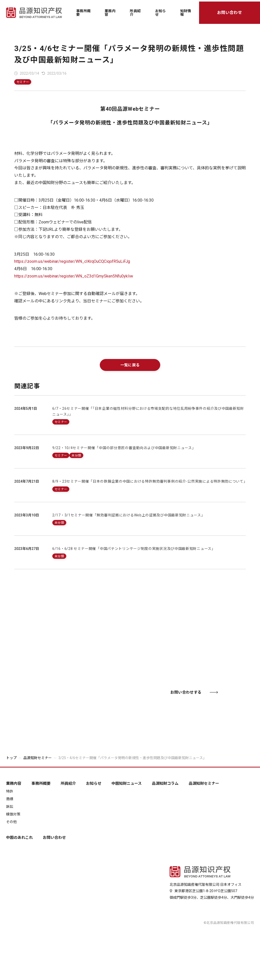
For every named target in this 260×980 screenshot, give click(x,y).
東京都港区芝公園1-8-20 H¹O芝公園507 (203, 891)
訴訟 (10, 807)
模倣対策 (13, 814)
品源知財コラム (165, 784)
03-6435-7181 (74, 691)
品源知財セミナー (38, 758)
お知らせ (161, 13)
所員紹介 (135, 13)
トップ (11, 758)
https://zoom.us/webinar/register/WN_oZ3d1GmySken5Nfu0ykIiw (74, 276)
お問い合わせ (230, 13)
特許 (10, 791)
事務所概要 (83, 13)
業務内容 (110, 13)
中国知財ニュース (127, 784)
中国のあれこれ (19, 838)
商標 (10, 799)
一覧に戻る (130, 365)
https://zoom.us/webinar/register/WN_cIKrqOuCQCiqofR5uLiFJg (72, 261)
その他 (11, 822)
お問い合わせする (194, 692)
